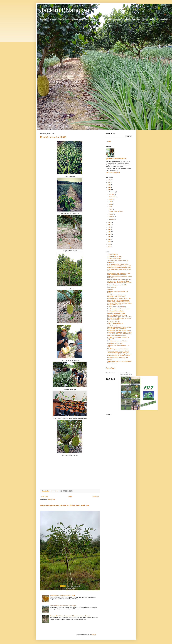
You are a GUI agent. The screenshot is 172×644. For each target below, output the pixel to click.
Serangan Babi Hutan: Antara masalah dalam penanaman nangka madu (70, 616)
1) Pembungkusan (112, 254)
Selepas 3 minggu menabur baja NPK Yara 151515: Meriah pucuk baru (64, 505)
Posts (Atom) (51, 500)
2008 (109, 244)
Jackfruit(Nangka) (65, 10)
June (111, 204)
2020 (109, 185)
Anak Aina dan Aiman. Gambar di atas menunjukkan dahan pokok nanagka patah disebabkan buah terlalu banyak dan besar (119, 266)
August (111, 199)
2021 (109, 182)
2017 (109, 222)
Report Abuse (111, 368)
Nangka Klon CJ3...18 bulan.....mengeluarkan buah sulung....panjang (115, 323)
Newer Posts (44, 497)
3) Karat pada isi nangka (114, 259)
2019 (109, 187)
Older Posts (96, 497)
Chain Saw (110, 289)
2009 (109, 242)
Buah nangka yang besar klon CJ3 (117, 285)
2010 (109, 239)
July (111, 202)
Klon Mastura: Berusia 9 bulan (116, 311)
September (112, 197)
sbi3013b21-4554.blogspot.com (117, 159)
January (112, 219)
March (111, 214)
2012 (109, 234)
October (112, 194)
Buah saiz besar (112, 287)
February (112, 217)
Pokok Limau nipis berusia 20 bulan (117, 341)
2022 (109, 180)
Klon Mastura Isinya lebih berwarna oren (119, 309)
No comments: (54, 491)
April (111, 209)
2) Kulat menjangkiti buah (114, 256)
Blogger (93, 635)
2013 (109, 232)
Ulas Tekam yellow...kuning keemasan (118, 349)
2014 (109, 230)
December (112, 192)
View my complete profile (113, 172)
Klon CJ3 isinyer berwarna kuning (117, 307)
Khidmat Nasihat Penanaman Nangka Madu (62, 596)
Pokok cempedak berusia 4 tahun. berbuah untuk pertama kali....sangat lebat (119, 328)
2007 (109, 247)
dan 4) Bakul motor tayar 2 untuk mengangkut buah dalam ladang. (116, 296)
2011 (109, 237)
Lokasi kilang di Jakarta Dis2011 (116, 313)
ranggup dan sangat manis (115, 343)
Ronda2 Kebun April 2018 (53, 137)
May (111, 207)
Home (70, 497)
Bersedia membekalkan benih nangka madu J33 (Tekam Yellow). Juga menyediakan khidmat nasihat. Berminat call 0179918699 (120, 281)
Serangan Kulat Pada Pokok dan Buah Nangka (63, 606)
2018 (109, 190)
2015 (109, 227)
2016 (109, 225)
